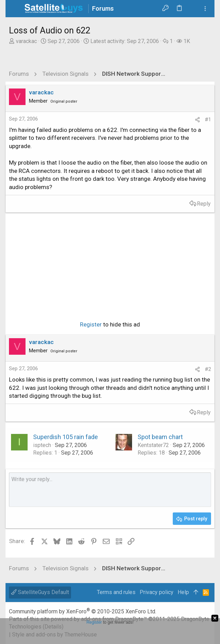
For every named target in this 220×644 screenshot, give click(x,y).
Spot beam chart (160, 437)
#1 (208, 120)
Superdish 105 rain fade (66, 437)
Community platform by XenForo (83, 611)
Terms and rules (116, 592)
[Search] (193, 9)
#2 (208, 369)
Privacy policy (157, 592)
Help (183, 592)
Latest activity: (125, 41)
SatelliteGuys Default (40, 592)
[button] (16, 9)
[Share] (197, 120)
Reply (204, 204)
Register (91, 324)
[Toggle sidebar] (205, 9)
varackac (26, 41)
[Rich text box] (110, 490)
